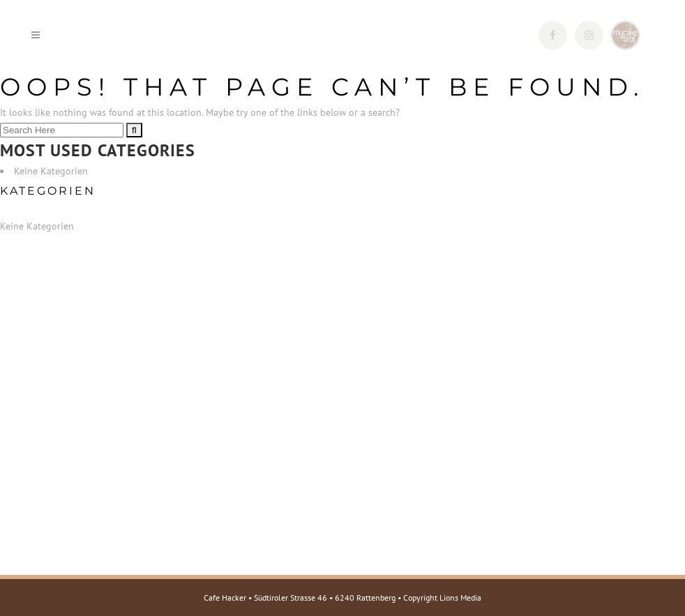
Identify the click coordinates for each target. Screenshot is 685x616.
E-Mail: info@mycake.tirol (130, 511)
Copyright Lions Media (442, 598)
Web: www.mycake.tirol (123, 529)
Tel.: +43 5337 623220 (122, 421)
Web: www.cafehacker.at (125, 475)
